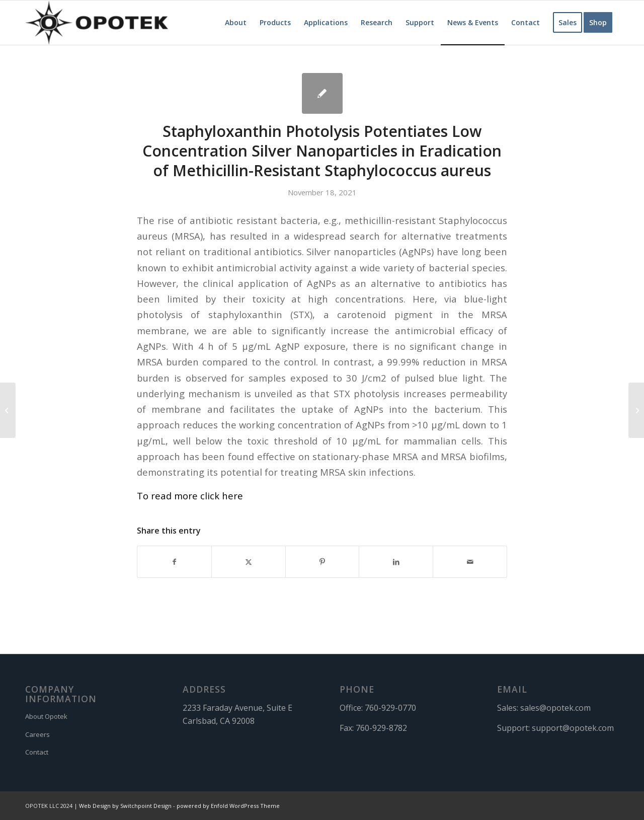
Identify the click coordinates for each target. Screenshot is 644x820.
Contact (37, 752)
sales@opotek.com (555, 708)
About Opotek (46, 716)
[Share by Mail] (470, 562)
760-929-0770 (390, 708)
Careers (37, 734)
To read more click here (190, 496)
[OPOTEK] (97, 23)
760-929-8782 (381, 728)
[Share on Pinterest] (323, 562)
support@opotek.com (573, 728)
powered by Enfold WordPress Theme (228, 806)
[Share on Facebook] (174, 562)
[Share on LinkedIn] (396, 562)
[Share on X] (249, 562)
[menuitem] (236, 23)
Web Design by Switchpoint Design (125, 806)
